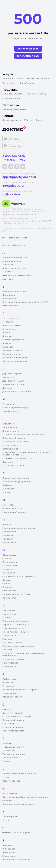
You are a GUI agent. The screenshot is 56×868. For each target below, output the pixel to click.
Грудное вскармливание (15, 361)
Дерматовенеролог (12, 374)
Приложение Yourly (36, 94)
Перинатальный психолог (16, 621)
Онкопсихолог (10, 566)
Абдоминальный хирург (15, 258)
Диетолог (7, 388)
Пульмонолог (9, 666)
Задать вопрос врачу (13, 78)
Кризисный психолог (13, 466)
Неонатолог (8, 535)
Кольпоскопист (10, 449)
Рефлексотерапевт (12, 697)
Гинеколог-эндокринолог (15, 358)
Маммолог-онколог (12, 509)
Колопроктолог (10, 445)
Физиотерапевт (10, 793)
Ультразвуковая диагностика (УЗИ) (20, 774)
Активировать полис (13, 94)
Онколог (7, 559)
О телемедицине (11, 99)
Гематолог (8, 322)
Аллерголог (8, 265)
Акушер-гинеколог (12, 261)
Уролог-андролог (11, 781)
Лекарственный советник (16, 478)
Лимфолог (8, 485)
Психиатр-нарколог (13, 643)
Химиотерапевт (10, 817)
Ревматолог (8, 683)
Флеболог (7, 801)
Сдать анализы (10, 83)
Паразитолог (9, 610)
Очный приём (27, 83)
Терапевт (7, 743)
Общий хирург (10, 555)
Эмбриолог (8, 845)
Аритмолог (8, 279)
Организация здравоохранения (19, 576)
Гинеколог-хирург (12, 354)
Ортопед (7, 584)
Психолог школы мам (13, 659)
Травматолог (9, 751)
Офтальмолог (9, 598)
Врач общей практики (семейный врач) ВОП (25, 302)
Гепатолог (7, 336)
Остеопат (7, 587)
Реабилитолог (10, 679)
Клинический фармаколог (16, 442)
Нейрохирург (9, 532)
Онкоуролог (9, 569)
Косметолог (8, 462)
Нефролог (8, 539)
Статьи (39, 120)
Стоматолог (8, 724)
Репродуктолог (10, 693)
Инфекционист (10, 411)
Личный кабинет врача (14, 109)
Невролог (7, 525)
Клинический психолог (14, 438)
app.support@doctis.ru (19, 177)
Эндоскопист (9, 852)
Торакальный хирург (13, 747)
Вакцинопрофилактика (14, 292)
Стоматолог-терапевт (13, 731)
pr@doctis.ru (12, 194)
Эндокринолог (10, 849)
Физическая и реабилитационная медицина (25, 797)
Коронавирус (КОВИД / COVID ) (18, 458)
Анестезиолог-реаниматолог (17, 275)
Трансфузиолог (10, 758)
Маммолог (8, 505)
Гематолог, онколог (12, 325)
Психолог (7, 650)
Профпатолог (9, 635)
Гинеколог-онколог (12, 351)
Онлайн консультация (37, 78)
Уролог (6, 777)
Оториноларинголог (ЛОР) (16, 594)
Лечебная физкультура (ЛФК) (17, 482)
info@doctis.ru (13, 186)
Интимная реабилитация (15, 408)
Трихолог (7, 761)
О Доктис (28, 120)
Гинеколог (8, 347)
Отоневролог (9, 591)
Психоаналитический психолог (18, 646)
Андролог (7, 272)
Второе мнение (10, 306)
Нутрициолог (9, 542)
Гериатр (6, 343)
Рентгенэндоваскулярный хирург (20, 690)
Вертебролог (9, 295)
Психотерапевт (10, 663)
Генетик (6, 333)
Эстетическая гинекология (16, 860)
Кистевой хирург (11, 431)
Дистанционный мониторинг (17, 392)
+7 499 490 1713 (14, 160)
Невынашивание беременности (19, 528)
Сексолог (7, 709)
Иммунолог (8, 404)
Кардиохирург (10, 427)
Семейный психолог (13, 713)
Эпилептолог (9, 856)
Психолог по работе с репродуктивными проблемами (23, 655)
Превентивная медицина (15, 632)
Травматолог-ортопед (14, 754)
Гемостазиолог (10, 329)
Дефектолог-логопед (13, 385)
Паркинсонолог (11, 614)
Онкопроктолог (10, 562)
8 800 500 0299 (14, 156)
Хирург (6, 820)
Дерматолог (9, 377)
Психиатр (7, 639)
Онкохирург (9, 573)
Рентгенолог (9, 686)
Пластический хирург (14, 628)
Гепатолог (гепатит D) (13, 340)
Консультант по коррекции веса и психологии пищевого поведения (26, 454)
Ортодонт (7, 580)
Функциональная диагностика (18, 804)
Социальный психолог (14, 720)
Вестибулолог (10, 299)
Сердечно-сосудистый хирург (18, 717)
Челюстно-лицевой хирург (16, 833)
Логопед (7, 492)
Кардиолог (8, 424)
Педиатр (7, 618)
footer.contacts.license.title (16, 219)
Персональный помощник (16, 625)
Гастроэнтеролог (11, 318)
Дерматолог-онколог (13, 381)
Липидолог (8, 489)
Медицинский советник (15, 512)
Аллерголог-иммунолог (15, 268)
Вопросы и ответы (12, 120)
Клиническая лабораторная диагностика (23, 435)
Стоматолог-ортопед (13, 727)
